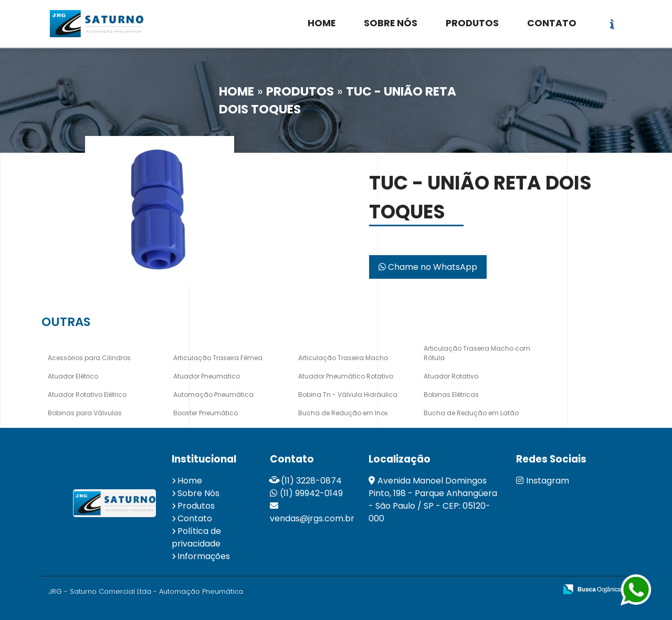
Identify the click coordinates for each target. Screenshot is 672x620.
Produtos (196, 506)
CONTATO (552, 23)
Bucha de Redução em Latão (471, 413)
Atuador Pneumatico (207, 376)
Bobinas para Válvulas (85, 413)
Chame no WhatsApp (428, 267)
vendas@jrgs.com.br (312, 518)
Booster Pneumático (206, 413)
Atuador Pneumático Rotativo (346, 376)
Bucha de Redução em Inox (343, 413)
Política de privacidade (196, 537)
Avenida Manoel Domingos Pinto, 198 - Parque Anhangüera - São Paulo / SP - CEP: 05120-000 (433, 500)
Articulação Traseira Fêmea (218, 358)
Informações (204, 556)
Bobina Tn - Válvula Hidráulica (348, 395)
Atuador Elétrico (73, 376)
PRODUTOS (472, 23)
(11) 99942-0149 (311, 493)
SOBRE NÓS (391, 23)
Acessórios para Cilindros (89, 358)
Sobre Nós (198, 493)
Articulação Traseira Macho (343, 358)
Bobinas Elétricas (451, 395)
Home (190, 481)
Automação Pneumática (213, 395)
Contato (195, 518)
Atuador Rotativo (451, 376)
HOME (322, 23)
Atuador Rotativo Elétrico (87, 395)
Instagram (543, 481)
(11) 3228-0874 (311, 481)
